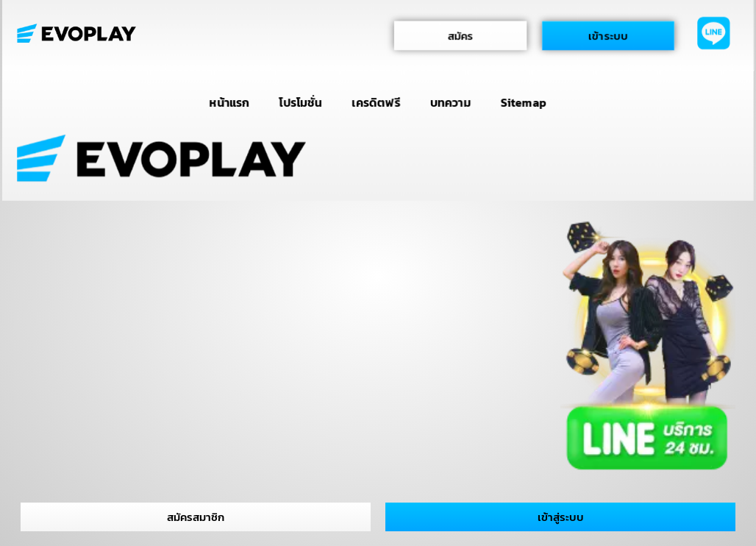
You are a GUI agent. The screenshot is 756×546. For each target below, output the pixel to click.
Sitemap (523, 102)
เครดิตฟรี (377, 102)
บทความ (450, 102)
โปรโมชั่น (301, 102)
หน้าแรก (229, 102)
